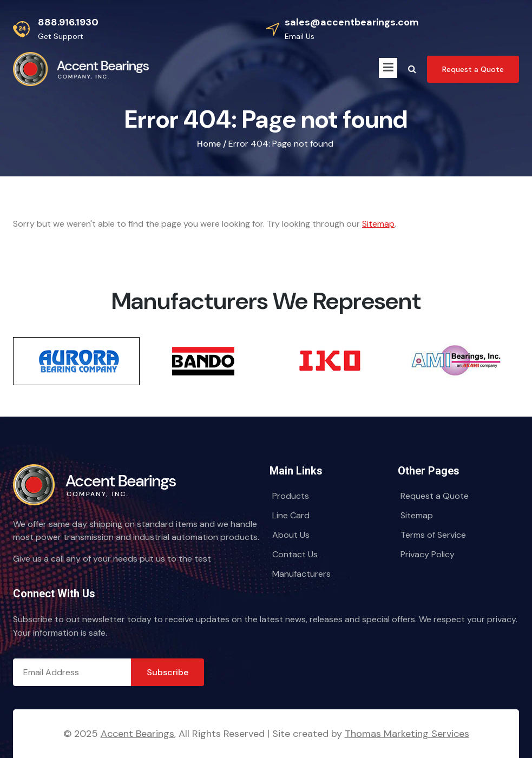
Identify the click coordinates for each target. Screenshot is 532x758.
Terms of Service (433, 535)
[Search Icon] (412, 69)
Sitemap (378, 224)
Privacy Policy (428, 554)
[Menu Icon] (388, 68)
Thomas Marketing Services (407, 734)
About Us (291, 535)
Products (291, 496)
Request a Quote (435, 496)
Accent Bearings (137, 734)
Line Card (291, 515)
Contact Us (295, 554)
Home (209, 144)
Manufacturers (301, 574)
